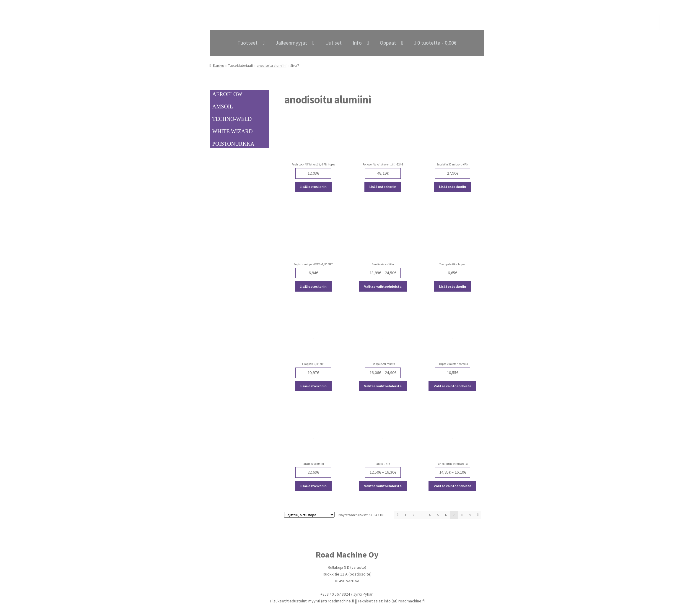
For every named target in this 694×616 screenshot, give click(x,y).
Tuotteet (247, 43)
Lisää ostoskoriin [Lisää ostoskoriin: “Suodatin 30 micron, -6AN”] (453, 187)
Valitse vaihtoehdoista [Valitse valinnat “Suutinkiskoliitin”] (383, 286)
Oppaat (388, 43)
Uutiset (333, 43)
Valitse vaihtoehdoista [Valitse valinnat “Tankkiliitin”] (383, 486)
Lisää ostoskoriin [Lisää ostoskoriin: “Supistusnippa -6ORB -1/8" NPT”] (313, 286)
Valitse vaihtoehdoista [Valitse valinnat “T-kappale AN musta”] (383, 386)
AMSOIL (223, 107)
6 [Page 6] (446, 515)
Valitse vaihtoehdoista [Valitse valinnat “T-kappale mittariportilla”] (453, 386)
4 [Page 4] (430, 515)
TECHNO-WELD (232, 119)
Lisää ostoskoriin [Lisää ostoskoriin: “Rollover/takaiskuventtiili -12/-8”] (383, 187)
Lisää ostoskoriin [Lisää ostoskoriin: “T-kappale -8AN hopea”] (453, 286)
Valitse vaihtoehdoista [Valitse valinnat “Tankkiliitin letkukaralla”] (453, 486)
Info (357, 43)
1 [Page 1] (405, 515)
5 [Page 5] (438, 515)
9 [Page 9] (470, 515)
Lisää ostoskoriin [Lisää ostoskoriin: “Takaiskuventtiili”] (313, 486)
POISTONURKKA (233, 144)
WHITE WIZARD (233, 131)
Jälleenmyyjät (291, 43)
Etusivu (219, 65)
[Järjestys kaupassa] (309, 515)
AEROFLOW (227, 94)
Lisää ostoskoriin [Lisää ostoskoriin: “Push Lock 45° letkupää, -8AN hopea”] (313, 187)
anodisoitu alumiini (272, 65)
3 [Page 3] (422, 515)
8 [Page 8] (462, 515)
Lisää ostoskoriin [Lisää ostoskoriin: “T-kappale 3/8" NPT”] (313, 386)
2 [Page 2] (413, 515)
